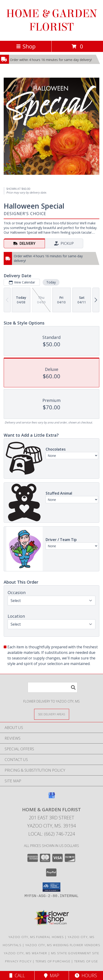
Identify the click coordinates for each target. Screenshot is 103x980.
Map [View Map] (52, 975)
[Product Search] (53, 687)
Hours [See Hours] (86, 975)
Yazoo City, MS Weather (26, 953)
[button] (51, 887)
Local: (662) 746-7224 (52, 834)
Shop (26, 46)
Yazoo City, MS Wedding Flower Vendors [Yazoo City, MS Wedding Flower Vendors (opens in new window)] (63, 945)
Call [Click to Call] (17, 975)
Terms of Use (86, 961)
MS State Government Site (75, 953)
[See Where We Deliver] (52, 714)
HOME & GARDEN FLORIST (52, 20)
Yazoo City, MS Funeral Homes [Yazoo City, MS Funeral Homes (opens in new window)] (36, 937)
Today (51, 282)
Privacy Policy (18, 961)
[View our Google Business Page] (52, 797)
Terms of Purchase (53, 961)
